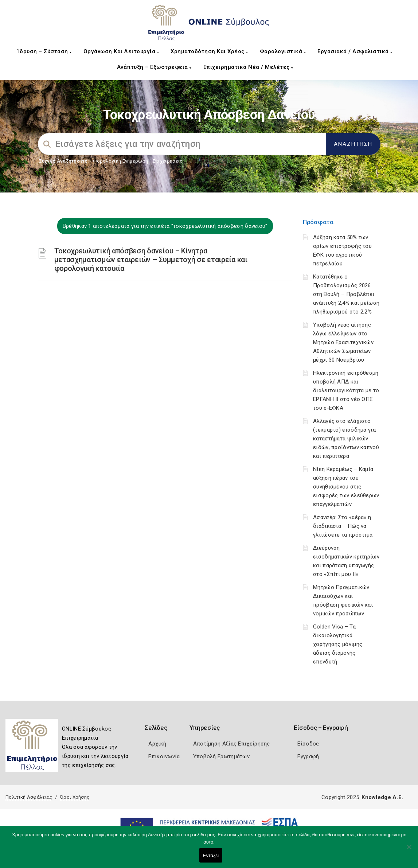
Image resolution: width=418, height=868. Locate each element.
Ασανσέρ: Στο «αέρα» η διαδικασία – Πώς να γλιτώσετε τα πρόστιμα (343, 526)
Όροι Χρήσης (75, 797)
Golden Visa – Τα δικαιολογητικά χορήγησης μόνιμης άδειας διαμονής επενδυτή (338, 644)
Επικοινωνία (164, 756)
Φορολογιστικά (283, 51)
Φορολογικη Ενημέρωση (120, 161)
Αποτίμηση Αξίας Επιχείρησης (232, 744)
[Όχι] (409, 851)
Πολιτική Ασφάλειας (29, 797)
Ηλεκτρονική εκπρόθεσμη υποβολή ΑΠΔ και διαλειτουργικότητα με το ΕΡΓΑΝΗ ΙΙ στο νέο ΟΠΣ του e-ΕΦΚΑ (346, 390)
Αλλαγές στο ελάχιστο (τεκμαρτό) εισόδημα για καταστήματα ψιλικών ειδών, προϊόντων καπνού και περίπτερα (346, 439)
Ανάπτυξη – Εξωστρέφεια (154, 67)
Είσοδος (308, 744)
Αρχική (157, 744)
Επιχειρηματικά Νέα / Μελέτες (248, 67)
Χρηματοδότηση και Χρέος (209, 51)
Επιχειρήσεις (168, 161)
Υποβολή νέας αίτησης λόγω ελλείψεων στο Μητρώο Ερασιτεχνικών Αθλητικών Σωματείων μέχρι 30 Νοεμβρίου (343, 342)
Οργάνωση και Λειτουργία (121, 51)
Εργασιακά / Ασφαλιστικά (355, 51)
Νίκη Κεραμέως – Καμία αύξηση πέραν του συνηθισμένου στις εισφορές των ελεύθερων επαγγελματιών (346, 487)
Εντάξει (211, 855)
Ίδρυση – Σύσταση (45, 51)
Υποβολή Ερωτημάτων (221, 756)
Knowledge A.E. (382, 797)
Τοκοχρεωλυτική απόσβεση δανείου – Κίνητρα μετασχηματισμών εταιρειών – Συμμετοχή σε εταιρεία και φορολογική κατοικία (151, 260)
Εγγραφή (308, 756)
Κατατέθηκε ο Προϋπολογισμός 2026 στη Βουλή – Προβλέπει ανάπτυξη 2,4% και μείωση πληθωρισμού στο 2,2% (346, 294)
